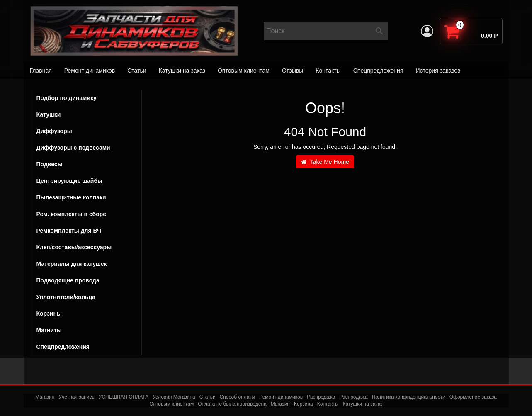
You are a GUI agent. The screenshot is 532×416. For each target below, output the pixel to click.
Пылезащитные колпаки (86, 197)
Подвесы (86, 164)
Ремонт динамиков (90, 71)
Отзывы (293, 71)
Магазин (45, 397)
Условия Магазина (174, 397)
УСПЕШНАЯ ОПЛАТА (124, 397)
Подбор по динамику (67, 98)
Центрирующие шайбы (86, 181)
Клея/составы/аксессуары (74, 247)
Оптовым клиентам (244, 71)
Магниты (49, 330)
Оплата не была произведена (232, 404)
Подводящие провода (68, 280)
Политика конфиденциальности (409, 397)
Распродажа (321, 397)
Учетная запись (76, 397)
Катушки (86, 114)
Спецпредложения (378, 71)
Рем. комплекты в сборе (86, 214)
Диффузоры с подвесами (86, 148)
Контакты (328, 71)
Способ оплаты (238, 397)
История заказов (438, 71)
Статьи (137, 71)
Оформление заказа (473, 397)
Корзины (49, 314)
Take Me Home (325, 162)
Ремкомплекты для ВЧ (69, 231)
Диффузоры (54, 131)
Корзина (304, 404)
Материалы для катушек (72, 264)
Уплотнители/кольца (66, 297)
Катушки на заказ (182, 71)
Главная (41, 71)
